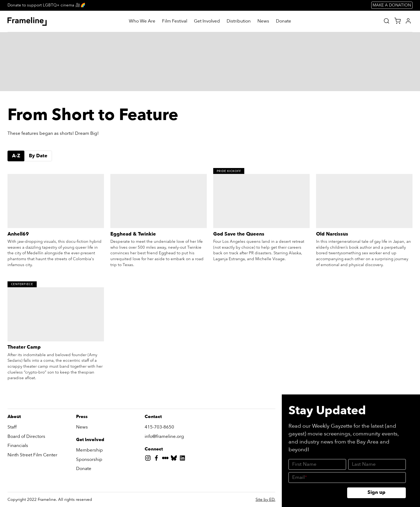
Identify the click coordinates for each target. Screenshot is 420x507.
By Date (38, 156)
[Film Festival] (175, 21)
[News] (263, 21)
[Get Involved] (207, 21)
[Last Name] (377, 464)
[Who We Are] (142, 21)
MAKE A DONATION (392, 5)
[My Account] (408, 21)
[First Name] (317, 464)
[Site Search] (387, 21)
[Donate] (284, 21)
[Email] (347, 478)
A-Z (16, 156)
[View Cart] (397, 21)
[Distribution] (239, 21)
